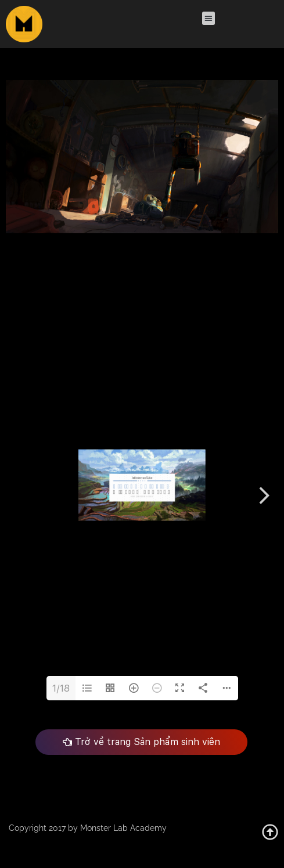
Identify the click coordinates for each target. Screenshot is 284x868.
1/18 (61, 688)
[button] (208, 18)
